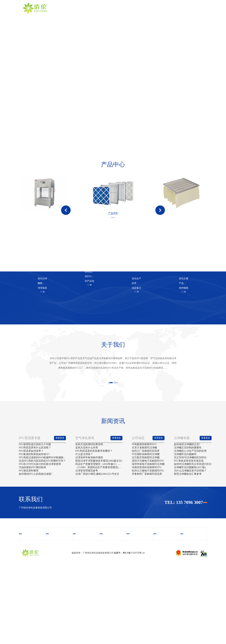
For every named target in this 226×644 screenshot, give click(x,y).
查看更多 (113, 245)
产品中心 (125, 8)
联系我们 (195, 8)
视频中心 (143, 8)
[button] (66, 221)
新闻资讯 (177, 8)
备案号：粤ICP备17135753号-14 (129, 631)
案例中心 (160, 8)
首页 (91, 8)
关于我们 (108, 8)
